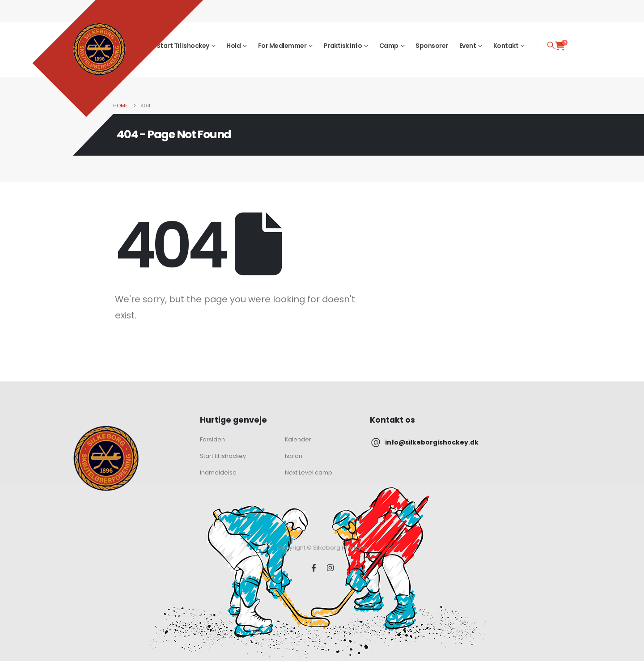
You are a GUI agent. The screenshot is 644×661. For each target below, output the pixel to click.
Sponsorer (432, 46)
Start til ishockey (183, 46)
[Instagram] (330, 568)
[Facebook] (314, 568)
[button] (551, 46)
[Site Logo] (99, 49)
